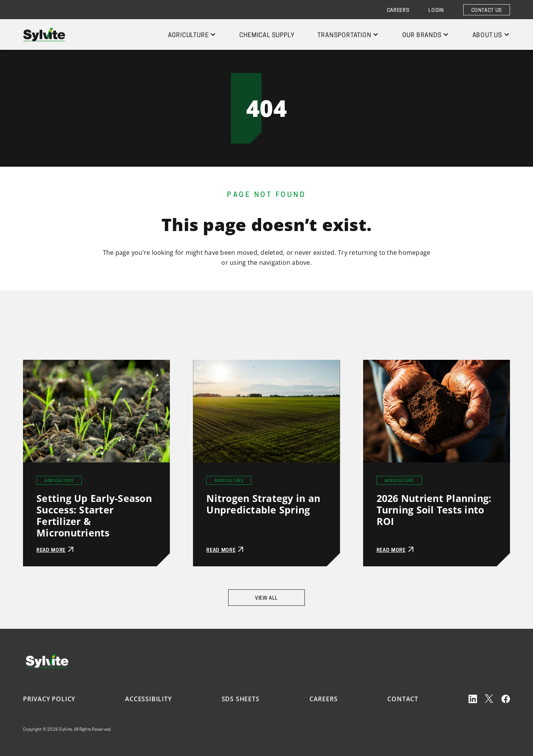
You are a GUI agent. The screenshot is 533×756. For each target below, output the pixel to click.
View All (266, 598)
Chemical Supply (267, 36)
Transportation (344, 36)
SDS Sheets (241, 699)
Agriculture (188, 36)
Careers (398, 11)
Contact (403, 699)
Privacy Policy (49, 699)
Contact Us (487, 11)
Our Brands (422, 36)
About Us (487, 36)
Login (436, 11)
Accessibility (148, 699)
